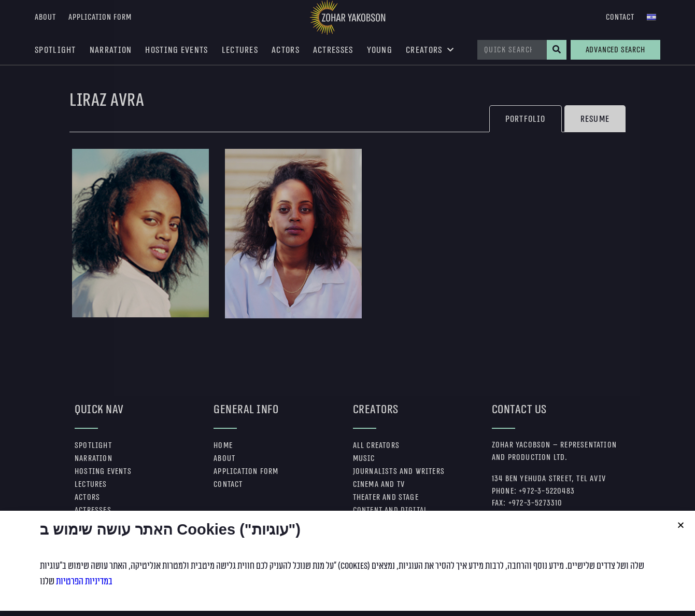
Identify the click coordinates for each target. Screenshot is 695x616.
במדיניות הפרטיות (84, 609)
